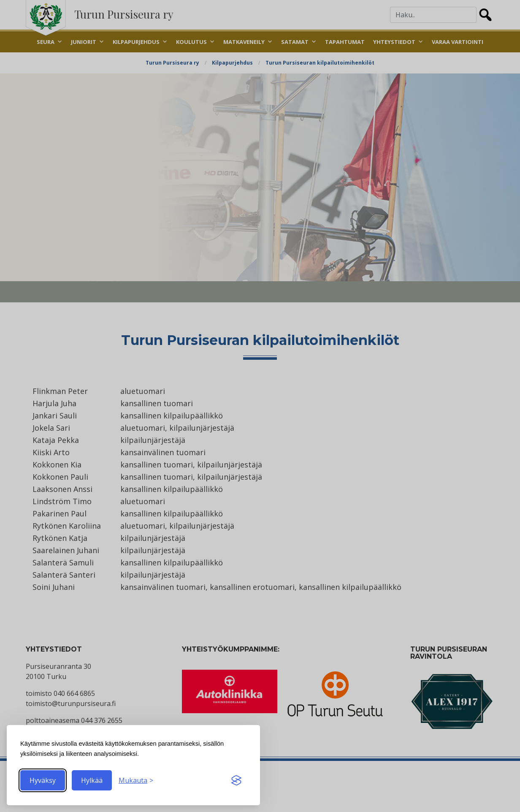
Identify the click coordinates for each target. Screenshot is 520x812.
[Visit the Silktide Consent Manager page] (236, 780)
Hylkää (92, 780)
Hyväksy (43, 780)
